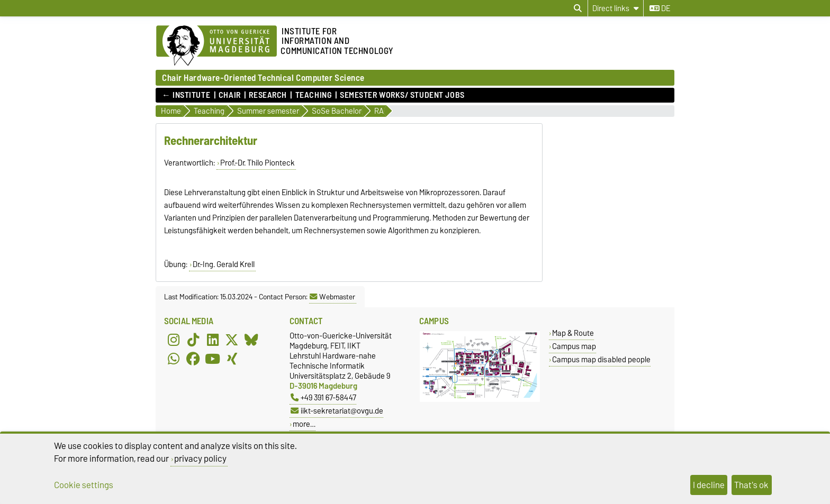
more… (304, 424)
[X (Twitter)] (232, 340)
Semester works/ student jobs (402, 95)
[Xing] (232, 359)
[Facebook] (193, 359)
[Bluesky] (251, 340)
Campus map (574, 346)
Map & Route (573, 333)
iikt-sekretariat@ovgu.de (337, 411)
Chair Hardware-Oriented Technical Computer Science (263, 77)
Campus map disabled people (601, 359)
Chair (230, 95)
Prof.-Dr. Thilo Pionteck (258, 163)
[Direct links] (616, 8)
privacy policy (200, 459)
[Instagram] (174, 340)
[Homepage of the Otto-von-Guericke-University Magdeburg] (216, 46)
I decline (709, 485)
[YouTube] (213, 359)
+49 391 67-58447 (323, 397)
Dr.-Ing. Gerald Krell (224, 264)
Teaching (313, 95)
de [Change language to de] (660, 8)
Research (268, 95)
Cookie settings (84, 485)
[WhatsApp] (174, 359)
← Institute (186, 95)
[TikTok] (193, 340)
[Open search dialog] (578, 8)
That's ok (751, 485)
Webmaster (332, 297)
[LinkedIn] (213, 340)
